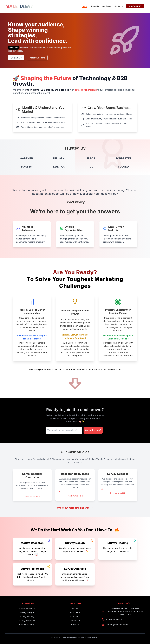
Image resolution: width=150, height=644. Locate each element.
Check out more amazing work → (75, 508)
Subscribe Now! (93, 430)
